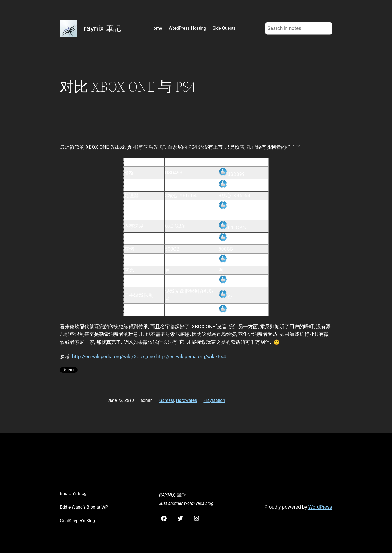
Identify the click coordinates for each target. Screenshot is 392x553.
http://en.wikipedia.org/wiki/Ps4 (191, 356)
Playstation (214, 400)
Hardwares (186, 400)
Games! (167, 400)
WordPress (320, 507)
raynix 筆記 (102, 28)
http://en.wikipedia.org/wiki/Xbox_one (114, 356)
